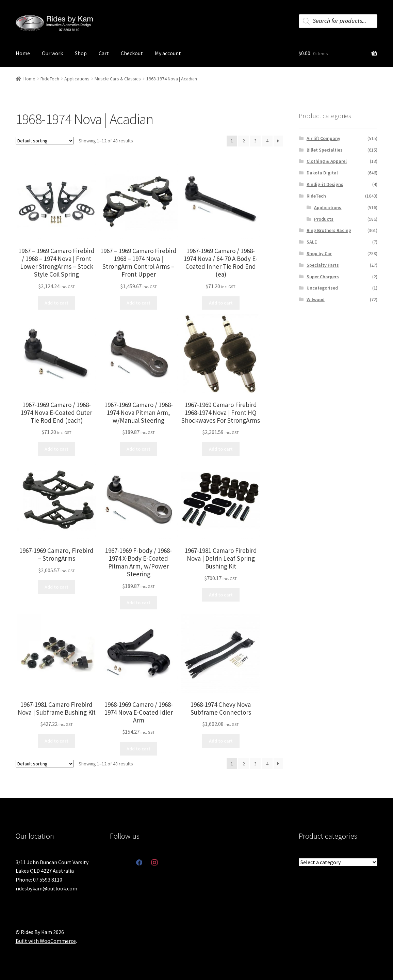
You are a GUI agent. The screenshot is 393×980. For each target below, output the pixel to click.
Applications (77, 79)
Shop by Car (319, 253)
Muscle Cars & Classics (118, 79)
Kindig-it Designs (325, 184)
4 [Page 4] (267, 141)
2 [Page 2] (244, 141)
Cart (104, 53)
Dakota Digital (322, 173)
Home (23, 53)
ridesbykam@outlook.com (46, 888)
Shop (81, 53)
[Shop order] (45, 141)
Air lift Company (323, 138)
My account (168, 53)
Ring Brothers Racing (329, 230)
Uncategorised (322, 288)
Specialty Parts (323, 265)
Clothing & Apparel (327, 161)
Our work (52, 53)
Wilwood (316, 299)
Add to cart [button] (56, 303)
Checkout (132, 53)
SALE (312, 242)
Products (324, 219)
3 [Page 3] (255, 141)
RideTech (50, 79)
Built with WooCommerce (46, 941)
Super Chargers (323, 277)
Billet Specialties (325, 150)
